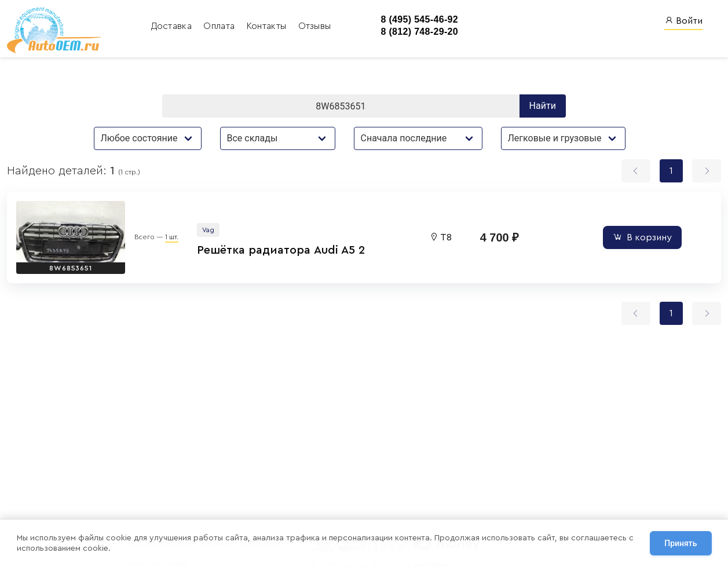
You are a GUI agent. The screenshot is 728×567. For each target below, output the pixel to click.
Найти (543, 106)
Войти (683, 21)
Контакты (268, 26)
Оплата (220, 26)
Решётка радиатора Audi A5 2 (281, 250)
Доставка (173, 26)
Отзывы (315, 26)
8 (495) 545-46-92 (419, 19)
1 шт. (172, 237)
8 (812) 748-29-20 (419, 32)
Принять (681, 543)
